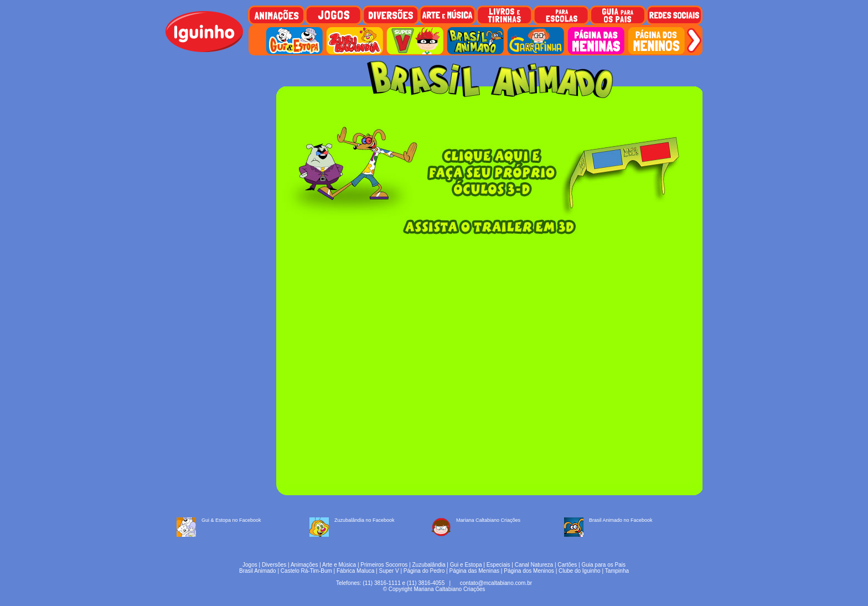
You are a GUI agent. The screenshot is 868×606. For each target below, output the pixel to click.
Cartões (567, 565)
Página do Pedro (424, 571)
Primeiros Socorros (384, 565)
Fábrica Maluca (355, 571)
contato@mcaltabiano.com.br (496, 583)
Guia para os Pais (603, 565)
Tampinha (617, 571)
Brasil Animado (258, 571)
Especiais (498, 565)
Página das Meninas (474, 571)
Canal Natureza (534, 565)
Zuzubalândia (429, 565)
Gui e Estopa (466, 565)
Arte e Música (339, 565)
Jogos (250, 565)
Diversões (274, 565)
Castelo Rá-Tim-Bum (306, 571)
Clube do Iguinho (580, 571)
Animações (304, 565)
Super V (389, 571)
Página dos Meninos (529, 571)
